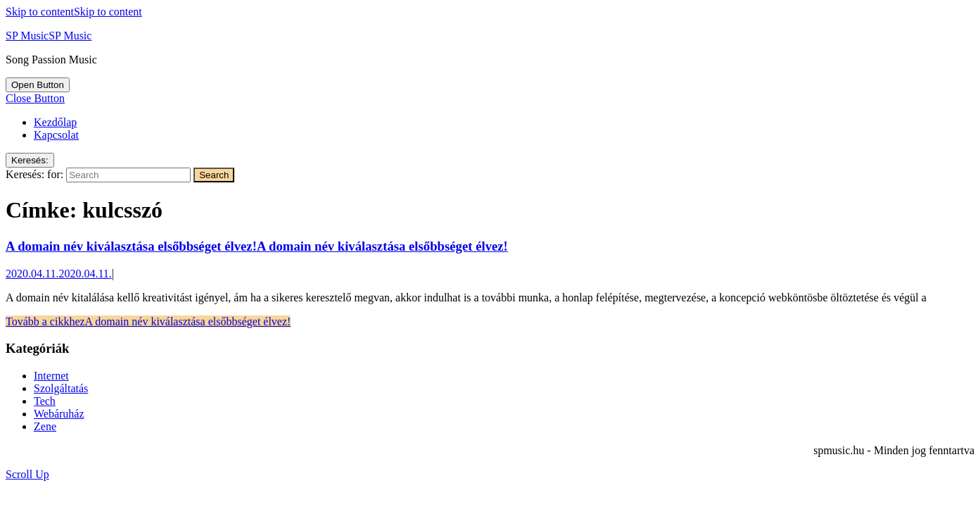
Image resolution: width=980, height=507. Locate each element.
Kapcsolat (56, 135)
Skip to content (74, 12)
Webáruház (59, 414)
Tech (45, 401)
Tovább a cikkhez (148, 321)
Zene (45, 426)
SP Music (49, 36)
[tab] (38, 85)
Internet (51, 376)
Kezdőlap (55, 122)
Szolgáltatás (61, 388)
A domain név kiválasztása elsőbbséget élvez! (257, 246)
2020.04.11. (59, 274)
